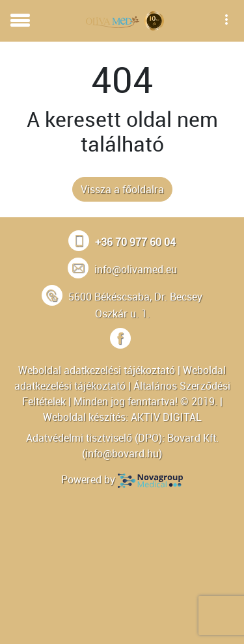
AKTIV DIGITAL (166, 417)
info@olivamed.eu (136, 269)
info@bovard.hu (122, 453)
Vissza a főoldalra (122, 189)
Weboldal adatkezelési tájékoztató (97, 370)
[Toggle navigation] (20, 21)
